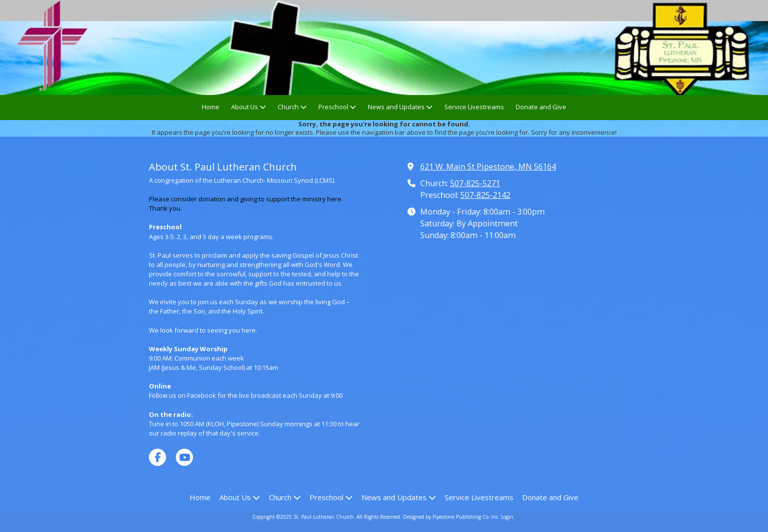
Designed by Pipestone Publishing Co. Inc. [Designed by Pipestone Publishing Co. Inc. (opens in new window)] (451, 517)
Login (507, 517)
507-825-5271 (475, 183)
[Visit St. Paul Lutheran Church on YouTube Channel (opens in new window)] (184, 457)
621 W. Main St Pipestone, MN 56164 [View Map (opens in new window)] (488, 167)
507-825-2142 (485, 195)
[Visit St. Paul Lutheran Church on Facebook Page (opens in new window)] (157, 457)
